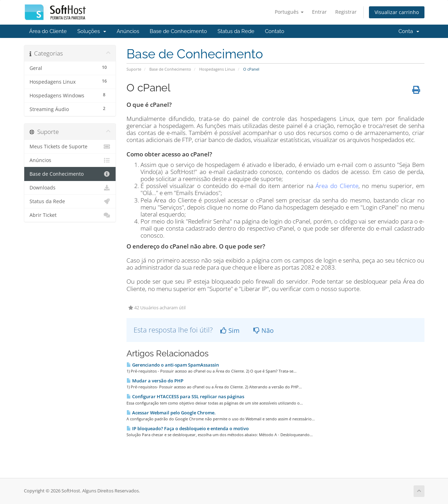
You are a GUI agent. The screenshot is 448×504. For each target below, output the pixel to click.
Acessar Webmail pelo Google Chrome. (171, 413)
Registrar (346, 12)
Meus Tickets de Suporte (70, 147)
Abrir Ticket (70, 215)
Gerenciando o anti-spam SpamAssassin (173, 365)
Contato (275, 31)
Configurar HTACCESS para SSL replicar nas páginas (185, 396)
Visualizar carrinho (397, 12)
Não (264, 330)
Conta (409, 31)
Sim (230, 330)
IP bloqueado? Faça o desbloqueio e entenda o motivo (188, 428)
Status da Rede (236, 31)
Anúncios (128, 31)
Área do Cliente (48, 31)
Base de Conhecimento (178, 31)
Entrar (319, 12)
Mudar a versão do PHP (155, 381)
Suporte (134, 69)
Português (289, 12)
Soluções (92, 31)
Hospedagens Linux (217, 69)
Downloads (70, 188)
